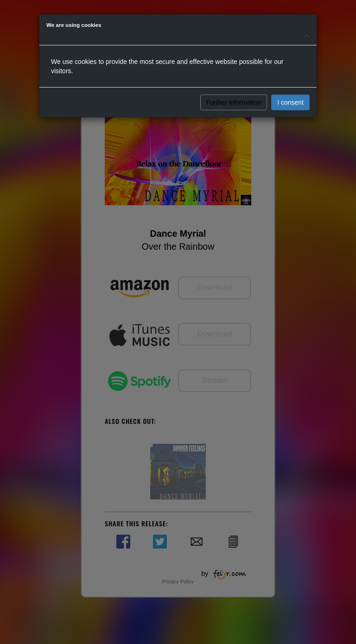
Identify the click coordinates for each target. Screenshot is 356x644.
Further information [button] (234, 102)
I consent (290, 102)
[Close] (307, 33)
